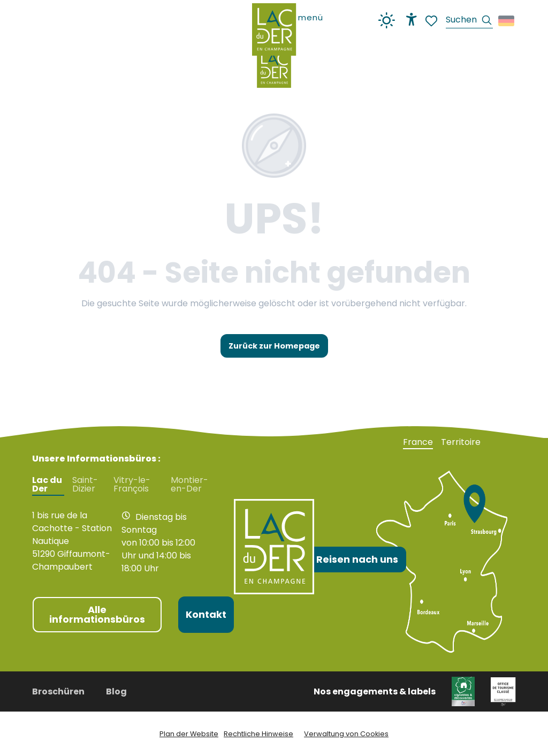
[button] (469, 21)
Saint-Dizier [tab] (85, 485)
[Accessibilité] (412, 19)
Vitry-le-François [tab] (132, 485)
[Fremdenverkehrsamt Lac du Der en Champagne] (274, 67)
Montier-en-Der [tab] (189, 485)
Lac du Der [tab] (47, 485)
